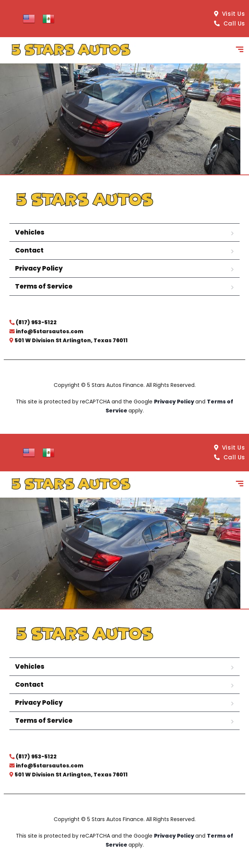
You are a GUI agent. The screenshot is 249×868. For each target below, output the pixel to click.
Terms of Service (44, 286)
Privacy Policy (39, 268)
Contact (29, 250)
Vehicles (30, 232)
